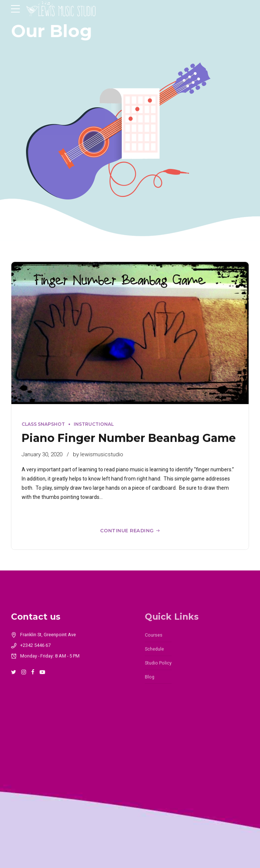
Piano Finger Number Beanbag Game (129, 438)
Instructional (94, 424)
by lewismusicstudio (98, 454)
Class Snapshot (43, 424)
